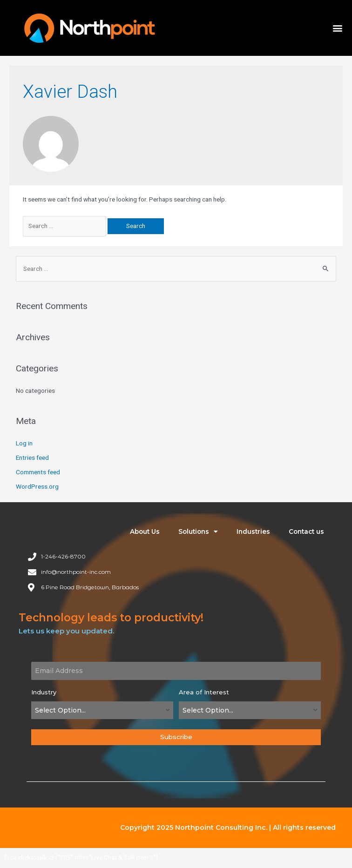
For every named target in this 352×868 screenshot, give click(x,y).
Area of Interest (204, 692)
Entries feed (32, 458)
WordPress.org (37, 486)
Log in (24, 443)
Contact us (306, 532)
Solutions (198, 532)
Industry (44, 692)
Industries (253, 532)
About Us (145, 532)
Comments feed (38, 472)
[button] (337, 28)
